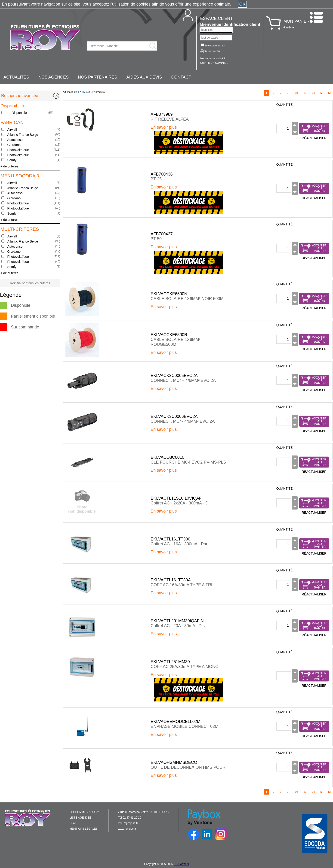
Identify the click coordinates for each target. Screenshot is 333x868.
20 (305, 93)
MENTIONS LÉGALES (84, 829)
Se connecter (212, 51)
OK (242, 4)
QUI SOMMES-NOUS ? (84, 812)
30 (313, 93)
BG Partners (181, 864)
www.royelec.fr (127, 829)
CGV (73, 823)
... (288, 93)
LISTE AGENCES (81, 818)
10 (296, 93)
